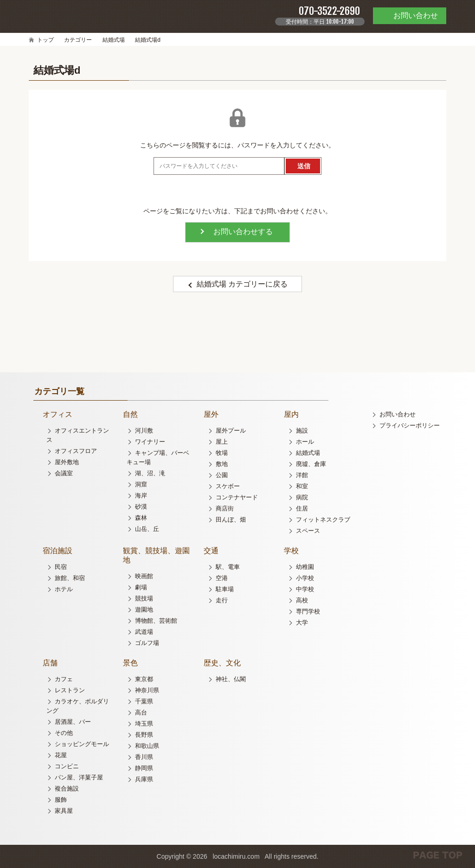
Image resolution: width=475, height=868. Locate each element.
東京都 (144, 679)
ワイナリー (150, 442)
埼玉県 (144, 724)
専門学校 (308, 611)
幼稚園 (305, 567)
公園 (222, 475)
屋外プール (231, 431)
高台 (141, 712)
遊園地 (144, 610)
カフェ (64, 679)
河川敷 (144, 431)
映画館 (144, 576)
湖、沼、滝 (150, 473)
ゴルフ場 (147, 643)
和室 (302, 486)
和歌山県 (147, 746)
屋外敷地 (67, 462)
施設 (302, 431)
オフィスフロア (76, 451)
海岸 (141, 495)
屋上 (222, 442)
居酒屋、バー (73, 722)
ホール (305, 442)
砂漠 (141, 507)
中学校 (305, 589)
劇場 (141, 587)
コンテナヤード (237, 497)
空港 (222, 578)
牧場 (222, 453)
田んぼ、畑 (231, 520)
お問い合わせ (398, 414)
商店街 (225, 508)
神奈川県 (147, 690)
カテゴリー (78, 40)
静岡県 (144, 768)
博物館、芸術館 (156, 621)
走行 (222, 600)
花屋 (61, 755)
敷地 (222, 464)
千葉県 (144, 701)
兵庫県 (144, 779)
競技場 (144, 598)
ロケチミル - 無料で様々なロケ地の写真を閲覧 (57, 16)
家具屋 (64, 811)
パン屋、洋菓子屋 (79, 777)
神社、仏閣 (231, 679)
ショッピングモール (82, 744)
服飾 (61, 800)
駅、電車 (228, 567)
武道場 (144, 632)
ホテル (64, 589)
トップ (45, 40)
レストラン (70, 690)
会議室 (64, 473)
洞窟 (141, 484)
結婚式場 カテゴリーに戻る (242, 284)
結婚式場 (114, 40)
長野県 (144, 735)
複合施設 (67, 788)
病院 (302, 497)
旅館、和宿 (70, 578)
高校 (302, 600)
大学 (302, 622)
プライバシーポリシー (410, 425)
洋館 (302, 475)
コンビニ (67, 766)
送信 (304, 166)
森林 (141, 518)
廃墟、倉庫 (311, 464)
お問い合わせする (243, 232)
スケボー (228, 486)
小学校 (305, 578)
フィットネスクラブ (323, 520)
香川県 (144, 757)
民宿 (61, 567)
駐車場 (225, 589)
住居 (302, 508)
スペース (308, 531)
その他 (64, 733)
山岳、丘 (147, 529)
